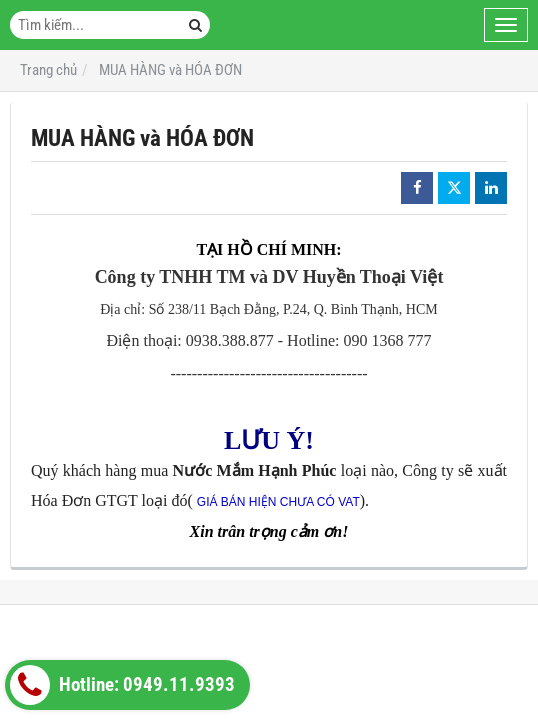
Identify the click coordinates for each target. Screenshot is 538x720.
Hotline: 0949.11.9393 (122, 685)
